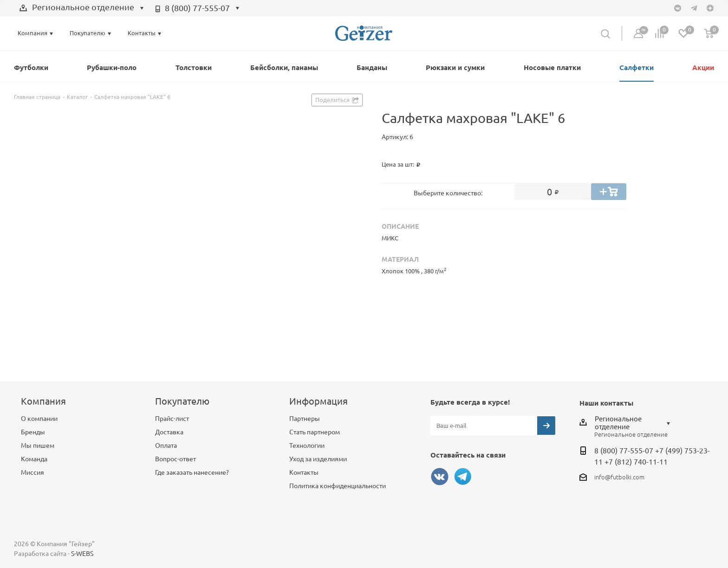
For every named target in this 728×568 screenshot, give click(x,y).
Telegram (463, 477)
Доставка (169, 432)
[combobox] (82, 8)
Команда (34, 459)
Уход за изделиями (318, 459)
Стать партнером (315, 432)
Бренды (33, 432)
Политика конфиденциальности (338, 486)
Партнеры (305, 419)
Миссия (32, 472)
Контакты (304, 472)
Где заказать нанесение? (192, 472)
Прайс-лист (172, 419)
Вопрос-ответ (175, 459)
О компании (39, 419)
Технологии (307, 445)
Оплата (166, 445)
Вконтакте (440, 477)
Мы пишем (38, 445)
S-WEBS (82, 554)
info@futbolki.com (619, 477)
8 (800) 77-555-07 (197, 8)
